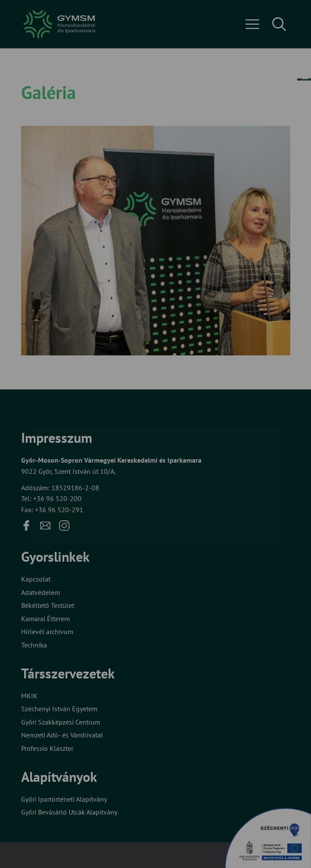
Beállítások (148, 466)
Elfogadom (79, 466)
